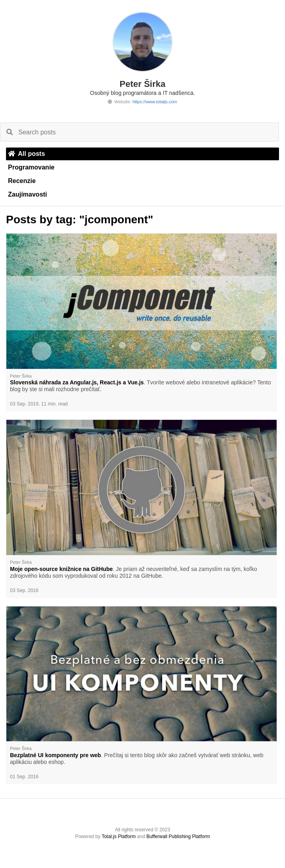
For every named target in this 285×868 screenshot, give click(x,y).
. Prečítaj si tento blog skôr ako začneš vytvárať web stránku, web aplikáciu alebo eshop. (137, 759)
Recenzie (22, 181)
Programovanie (31, 167)
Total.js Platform (119, 837)
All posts (27, 154)
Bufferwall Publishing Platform (178, 837)
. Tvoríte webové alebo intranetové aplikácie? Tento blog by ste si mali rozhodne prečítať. (141, 386)
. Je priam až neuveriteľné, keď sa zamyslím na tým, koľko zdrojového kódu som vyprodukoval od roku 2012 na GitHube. (134, 572)
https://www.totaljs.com (155, 102)
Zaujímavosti (28, 194)
